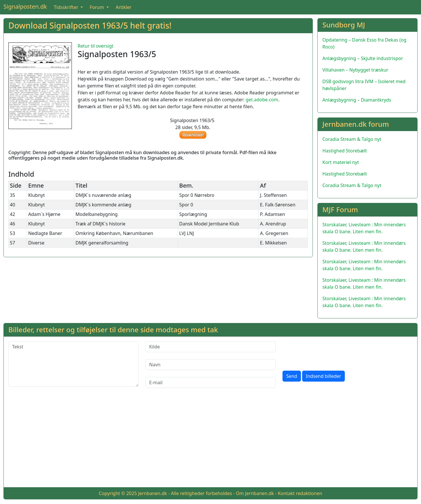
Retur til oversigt (96, 46)
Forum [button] (98, 7)
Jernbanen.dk (153, 493)
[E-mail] (210, 382)
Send (292, 376)
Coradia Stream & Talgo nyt (352, 139)
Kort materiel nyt (341, 162)
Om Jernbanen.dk (255, 493)
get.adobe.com (262, 100)
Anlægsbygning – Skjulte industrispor (363, 58)
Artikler (124, 7)
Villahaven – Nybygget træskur (355, 70)
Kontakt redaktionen (300, 493)
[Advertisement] (211, 442)
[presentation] (326, 352)
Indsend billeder (323, 376)
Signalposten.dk (25, 6)
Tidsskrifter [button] (67, 7)
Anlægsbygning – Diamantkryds (357, 100)
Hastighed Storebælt (345, 151)
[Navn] (210, 365)
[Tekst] (73, 364)
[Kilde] (210, 347)
